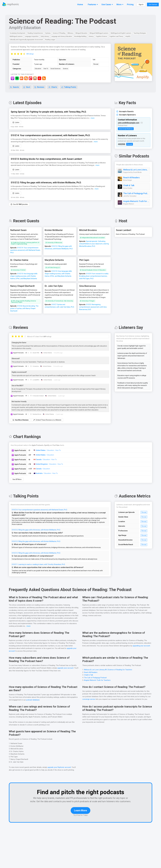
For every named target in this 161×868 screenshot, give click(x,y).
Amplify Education (25, 28)
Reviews (39, 87)
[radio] (12, 54)
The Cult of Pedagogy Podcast (136, 194)
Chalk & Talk (129, 186)
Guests (15, 87)
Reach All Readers (132, 178)
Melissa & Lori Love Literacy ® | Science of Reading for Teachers (136, 170)
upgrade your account (65, 666)
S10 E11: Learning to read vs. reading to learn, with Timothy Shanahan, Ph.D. (39, 562)
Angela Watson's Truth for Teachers (136, 201)
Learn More (80, 812)
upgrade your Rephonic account (60, 765)
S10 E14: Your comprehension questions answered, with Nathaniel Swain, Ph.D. (40, 510)
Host (27, 87)
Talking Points (69, 87)
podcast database (33, 698)
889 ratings (30, 54)
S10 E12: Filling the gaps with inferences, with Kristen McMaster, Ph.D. (36, 528)
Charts (53, 87)
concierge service (89, 697)
